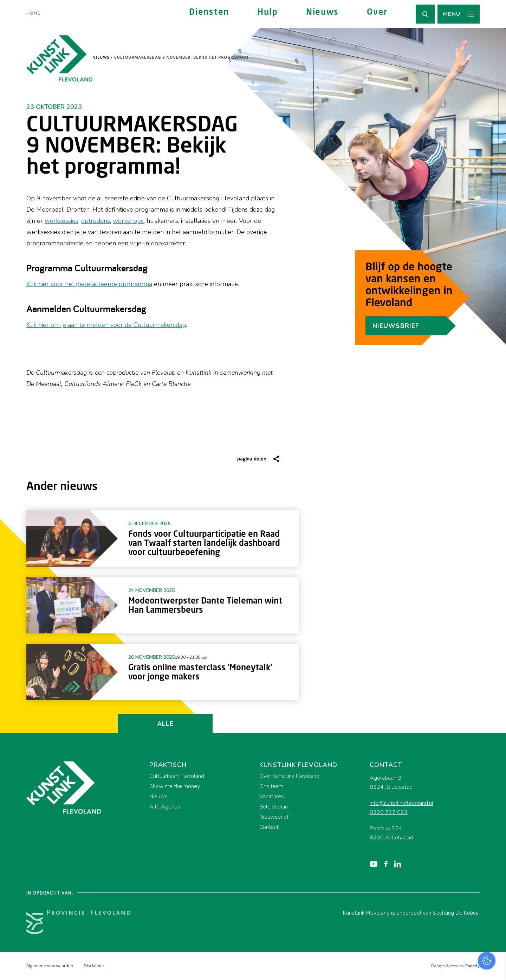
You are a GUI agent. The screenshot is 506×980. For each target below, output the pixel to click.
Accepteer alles (446, 946)
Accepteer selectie (446, 967)
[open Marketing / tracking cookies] (495, 921)
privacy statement (471, 876)
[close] (495, 856)
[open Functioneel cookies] (495, 900)
